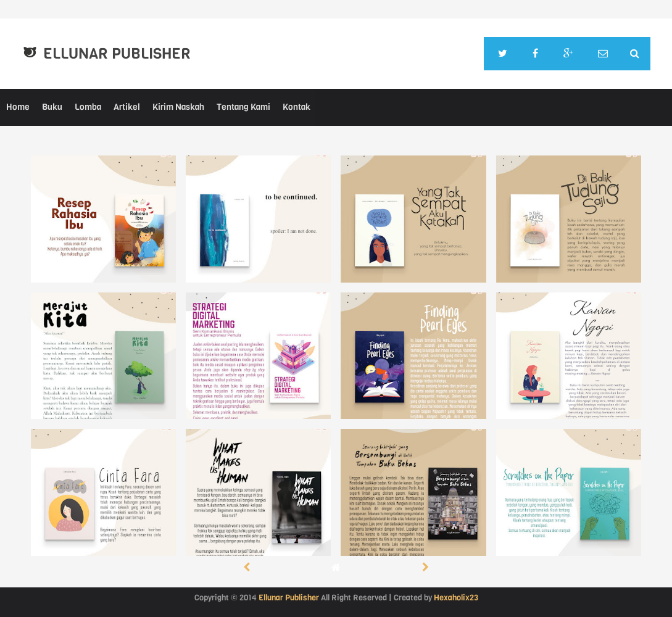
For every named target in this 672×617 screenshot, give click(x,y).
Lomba (88, 107)
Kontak (297, 107)
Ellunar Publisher (117, 54)
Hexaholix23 (456, 598)
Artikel (127, 107)
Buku (52, 107)
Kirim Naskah (178, 107)
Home (18, 107)
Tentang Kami (243, 107)
